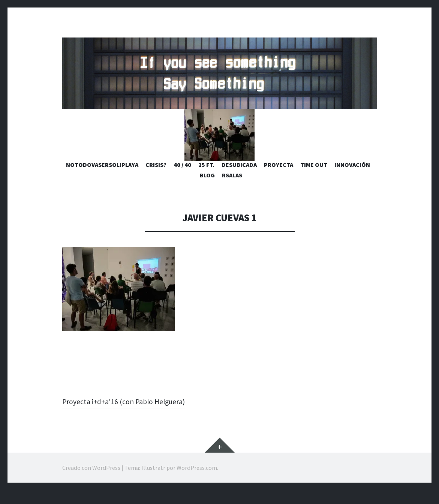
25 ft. (206, 178)
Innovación (352, 178)
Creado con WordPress (91, 481)
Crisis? (156, 178)
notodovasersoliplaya (102, 178)
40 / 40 (182, 178)
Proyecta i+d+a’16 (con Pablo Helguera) (130, 415)
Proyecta (279, 178)
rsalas (232, 189)
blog (207, 189)
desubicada (239, 178)
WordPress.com (197, 481)
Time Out (314, 178)
